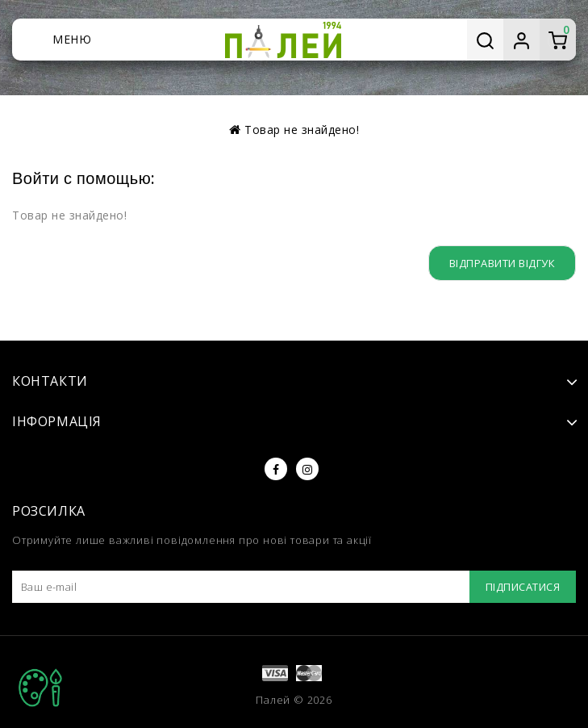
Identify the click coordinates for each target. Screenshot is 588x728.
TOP (40, 688)
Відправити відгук (499, 263)
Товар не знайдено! (302, 130)
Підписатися (520, 587)
